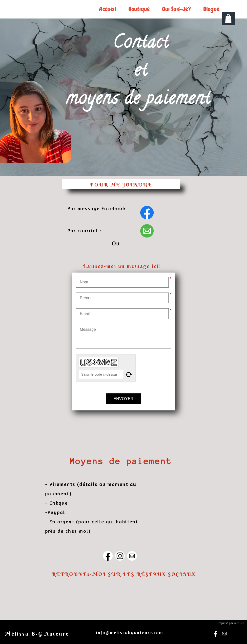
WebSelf (239, 623)
